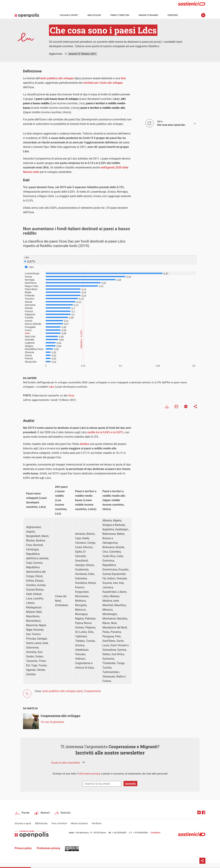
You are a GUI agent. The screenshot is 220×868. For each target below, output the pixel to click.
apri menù (203, 15)
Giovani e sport (69, 15)
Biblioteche (94, 15)
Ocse (71, 395)
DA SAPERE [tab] (30, 378)
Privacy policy (23, 848)
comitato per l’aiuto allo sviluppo (103, 83)
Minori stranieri (148, 15)
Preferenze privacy (49, 848)
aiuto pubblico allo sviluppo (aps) (63, 691)
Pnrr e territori (120, 15)
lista (123, 78)
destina (84, 444)
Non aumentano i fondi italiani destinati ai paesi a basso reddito (76, 231)
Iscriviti (130, 784)
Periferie (173, 15)
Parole (26, 813)
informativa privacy (89, 774)
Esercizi (65, 813)
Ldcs (52, 387)
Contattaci (155, 833)
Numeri (45, 813)
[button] (68, 763)
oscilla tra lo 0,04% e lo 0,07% (105, 432)
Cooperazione (92, 691)
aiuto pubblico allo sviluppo (57, 78)
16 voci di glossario (52, 722)
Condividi (202, 861)
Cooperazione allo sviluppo (60, 716)
